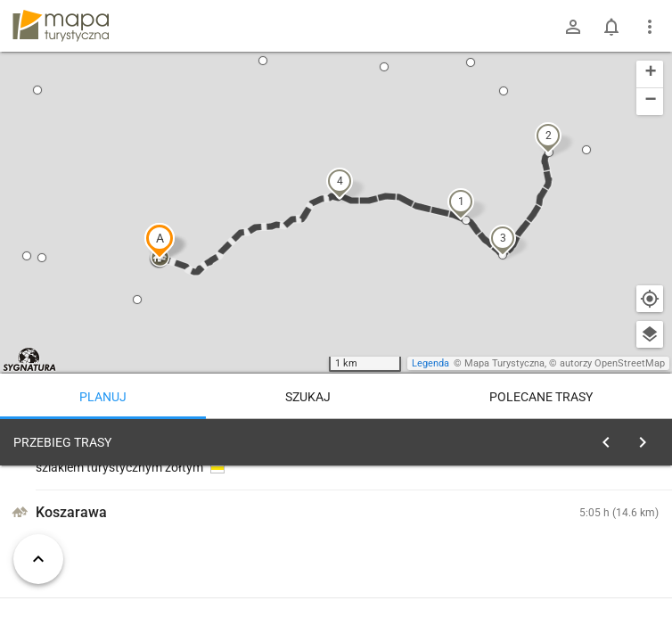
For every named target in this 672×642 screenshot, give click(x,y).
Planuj (103, 397)
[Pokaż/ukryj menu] (650, 27)
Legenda (430, 363)
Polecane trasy (541, 397)
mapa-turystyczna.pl (61, 26)
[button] (160, 241)
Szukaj (308, 397)
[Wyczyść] (648, 438)
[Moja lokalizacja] (650, 299)
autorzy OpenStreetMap (612, 363)
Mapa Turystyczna (504, 363)
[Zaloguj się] (573, 27)
